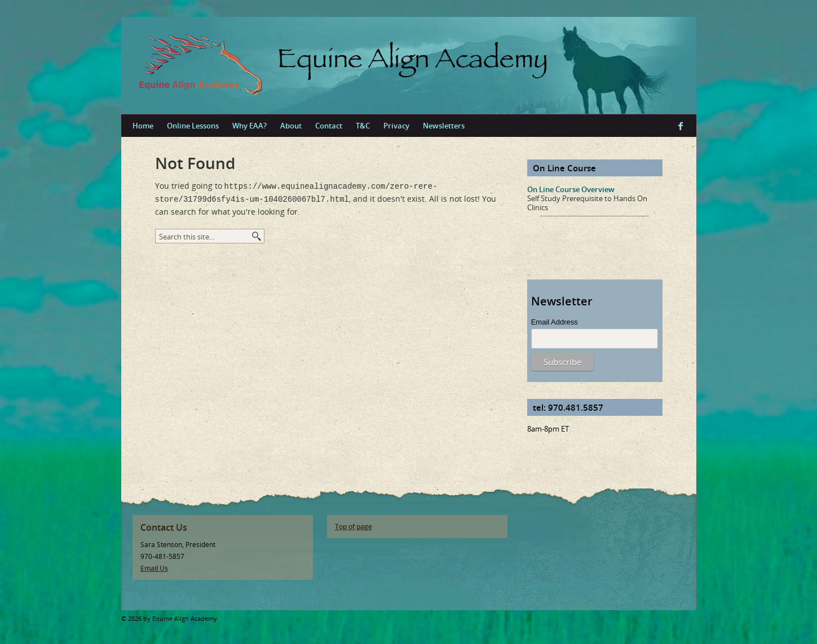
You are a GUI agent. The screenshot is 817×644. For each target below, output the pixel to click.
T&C (363, 126)
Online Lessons (193, 126)
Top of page (354, 527)
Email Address (555, 322)
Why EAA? (249, 126)
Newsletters (444, 126)
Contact (329, 126)
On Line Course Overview (571, 189)
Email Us (154, 568)
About (291, 126)
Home (143, 126)
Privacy (396, 126)
